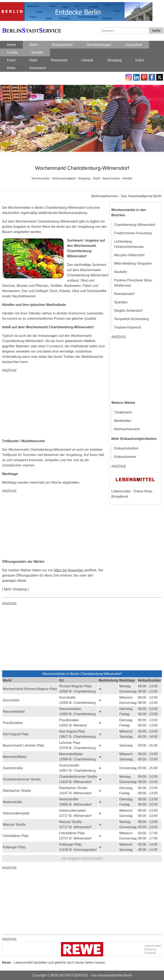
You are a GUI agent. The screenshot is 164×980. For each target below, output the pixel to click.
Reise (11, 68)
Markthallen (123, 421)
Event (11, 60)
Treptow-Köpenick (128, 327)
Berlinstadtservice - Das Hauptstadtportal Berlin (127, 196)
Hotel (33, 60)
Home (11, 45)
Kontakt (37, 52)
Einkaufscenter (125, 457)
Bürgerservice (63, 45)
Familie (12, 52)
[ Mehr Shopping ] (15, 589)
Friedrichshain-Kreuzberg (133, 233)
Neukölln (121, 272)
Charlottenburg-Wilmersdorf (135, 225)
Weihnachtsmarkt (127, 429)
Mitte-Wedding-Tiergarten (133, 263)
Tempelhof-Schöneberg (131, 319)
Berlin (34, 45)
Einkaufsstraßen (126, 448)
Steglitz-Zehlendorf (128, 311)
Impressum (38, 68)
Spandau (121, 302)
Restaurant (59, 60)
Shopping (114, 60)
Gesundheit (134, 45)
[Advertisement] (55, 406)
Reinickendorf (124, 294)
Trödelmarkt (123, 412)
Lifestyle (87, 60)
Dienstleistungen (99, 45)
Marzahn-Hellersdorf (129, 255)
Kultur (140, 60)
